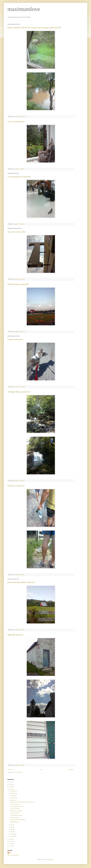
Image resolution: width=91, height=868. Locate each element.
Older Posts (71, 770)
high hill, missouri (15, 635)
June (12, 827)
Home (41, 770)
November (13, 793)
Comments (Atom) (18, 772)
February (13, 834)
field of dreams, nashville (18, 284)
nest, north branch (16, 122)
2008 (11, 844)
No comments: (23, 116)
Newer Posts (11, 770)
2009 (11, 841)
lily (10, 853)
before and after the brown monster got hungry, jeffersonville (34, 28)
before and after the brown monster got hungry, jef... (23, 802)
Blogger (52, 860)
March (12, 832)
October (13, 796)
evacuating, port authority (19, 177)
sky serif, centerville (16, 232)
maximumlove (24, 9)
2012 (11, 787)
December (13, 791)
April (12, 829)
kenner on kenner (15, 339)
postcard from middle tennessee (21, 582)
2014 (11, 782)
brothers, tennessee (16, 486)
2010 (11, 839)
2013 (11, 784)
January (13, 836)
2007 (11, 846)
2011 (11, 789)
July (12, 825)
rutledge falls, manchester (19, 392)
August (12, 800)
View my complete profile (13, 855)
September (13, 798)
